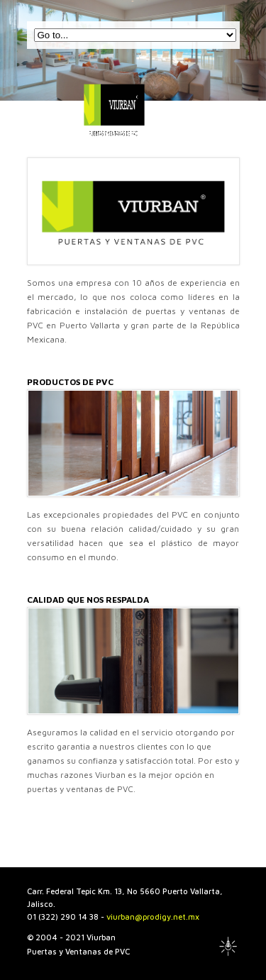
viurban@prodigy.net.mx (153, 917)
